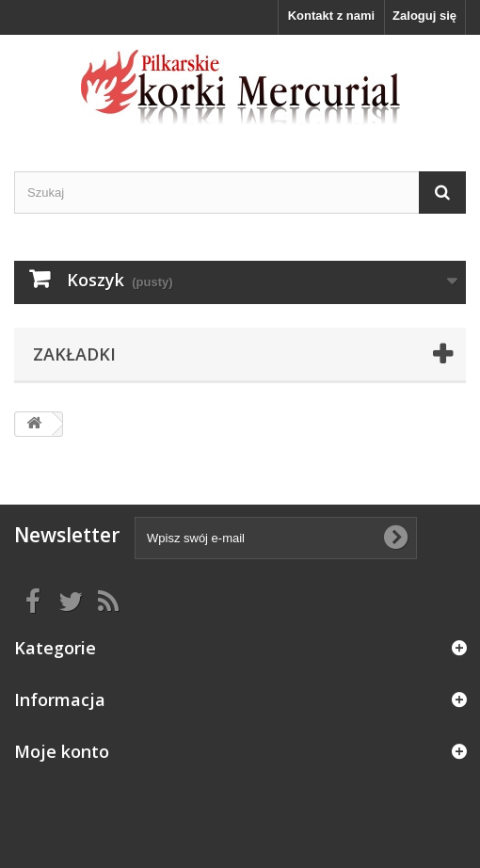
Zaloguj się (424, 16)
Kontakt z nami (331, 16)
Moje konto (62, 751)
